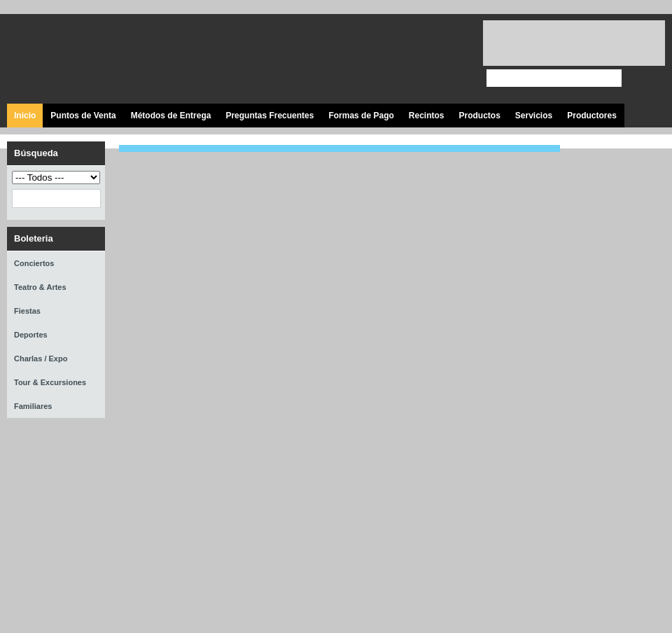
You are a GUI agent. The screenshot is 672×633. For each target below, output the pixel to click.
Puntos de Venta (83, 116)
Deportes (31, 335)
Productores (592, 116)
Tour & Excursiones (50, 382)
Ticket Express (90, 57)
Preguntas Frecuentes (269, 116)
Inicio (25, 116)
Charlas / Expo (41, 359)
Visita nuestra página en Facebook (352, 60)
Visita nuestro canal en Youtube (415, 60)
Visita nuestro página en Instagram (446, 60)
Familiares (33, 406)
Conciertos (34, 263)
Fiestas (27, 311)
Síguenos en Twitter (383, 60)
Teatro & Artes (40, 287)
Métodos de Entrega (171, 116)
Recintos (427, 116)
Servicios (534, 116)
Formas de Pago (361, 116)
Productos (479, 116)
